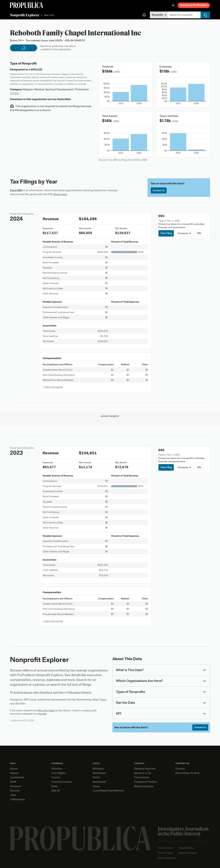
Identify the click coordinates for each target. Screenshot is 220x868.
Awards (15, 791)
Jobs (13, 795)
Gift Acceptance (167, 858)
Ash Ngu (58, 692)
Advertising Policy (187, 853)
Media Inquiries (144, 786)
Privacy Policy (165, 853)
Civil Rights (59, 773)
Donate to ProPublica (194, 5)
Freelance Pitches (145, 782)
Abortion (57, 769)
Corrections (142, 777)
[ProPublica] (26, 5)
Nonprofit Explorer (25, 15)
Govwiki (42, 714)
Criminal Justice (62, 782)
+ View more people (53, 387)
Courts (56, 777)
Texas (96, 786)
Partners (15, 786)
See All (56, 791)
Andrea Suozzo (23, 692)
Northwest (99, 773)
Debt (55, 786)
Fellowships (17, 799)
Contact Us (159, 190)
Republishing (186, 848)
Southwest (99, 782)
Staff (13, 782)
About (14, 769)
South (96, 777)
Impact (14, 773)
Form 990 (16, 190)
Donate (180, 769)
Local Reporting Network (108, 791)
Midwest (98, 769)
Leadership (17, 777)
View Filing (166, 233)
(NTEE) (15, 93)
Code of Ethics (166, 848)
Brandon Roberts (80, 692)
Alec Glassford (43, 692)
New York (49, 15)
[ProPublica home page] (81, 839)
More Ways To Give (187, 773)
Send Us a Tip (143, 773)
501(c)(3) (37, 70)
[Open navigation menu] (173, 5)
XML (199, 233)
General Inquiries (145, 769)
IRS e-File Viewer (46, 711)
